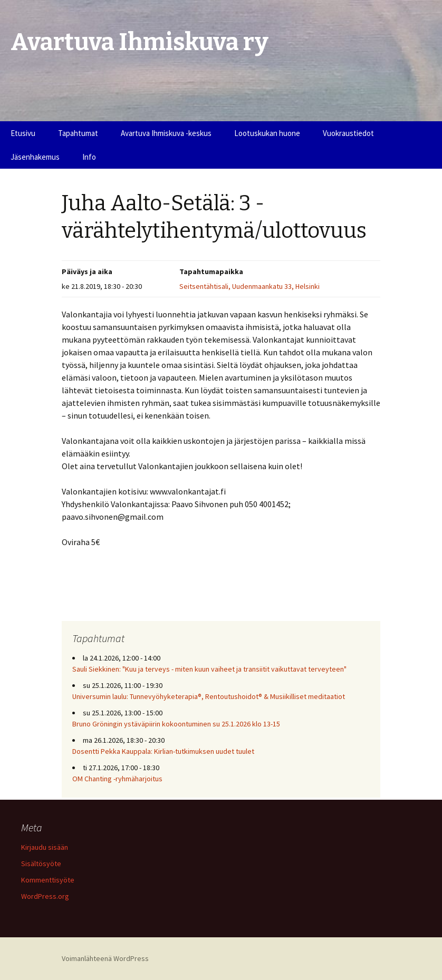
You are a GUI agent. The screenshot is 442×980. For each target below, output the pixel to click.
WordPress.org (45, 896)
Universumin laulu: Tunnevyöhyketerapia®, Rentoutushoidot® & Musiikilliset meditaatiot (209, 696)
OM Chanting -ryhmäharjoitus (117, 779)
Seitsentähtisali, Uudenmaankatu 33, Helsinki (249, 286)
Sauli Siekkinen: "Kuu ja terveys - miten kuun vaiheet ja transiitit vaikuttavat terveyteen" (209, 669)
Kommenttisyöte (48, 880)
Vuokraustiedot (348, 133)
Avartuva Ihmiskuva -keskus (166, 133)
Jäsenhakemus (35, 157)
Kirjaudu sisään (45, 847)
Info (89, 157)
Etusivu (23, 133)
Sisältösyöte (41, 863)
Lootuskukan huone (267, 133)
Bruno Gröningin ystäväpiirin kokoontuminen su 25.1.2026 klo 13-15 (176, 724)
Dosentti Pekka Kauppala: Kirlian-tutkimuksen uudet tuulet (163, 751)
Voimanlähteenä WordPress (105, 958)
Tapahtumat (78, 133)
